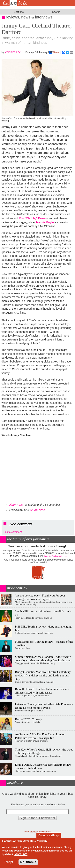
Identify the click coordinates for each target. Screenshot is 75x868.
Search (56, 12)
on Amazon (37, 510)
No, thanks (28, 862)
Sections (19, 12)
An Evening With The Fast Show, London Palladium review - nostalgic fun (40, 736)
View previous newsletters (37, 832)
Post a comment (13, 532)
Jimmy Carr (17, 505)
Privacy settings (49, 835)
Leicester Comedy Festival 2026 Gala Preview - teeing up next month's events (44, 706)
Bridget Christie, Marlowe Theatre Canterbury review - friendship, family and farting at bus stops (43, 675)
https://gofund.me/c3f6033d (56, 556)
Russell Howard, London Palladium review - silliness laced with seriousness (42, 691)
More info (21, 854)
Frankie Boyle (45, 222)
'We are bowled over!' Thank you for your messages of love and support (40, 597)
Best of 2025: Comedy (29, 719)
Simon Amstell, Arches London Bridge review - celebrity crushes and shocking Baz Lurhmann (44, 658)
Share (54, 52)
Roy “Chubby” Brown (33, 218)
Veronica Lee (13, 52)
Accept (8, 862)
